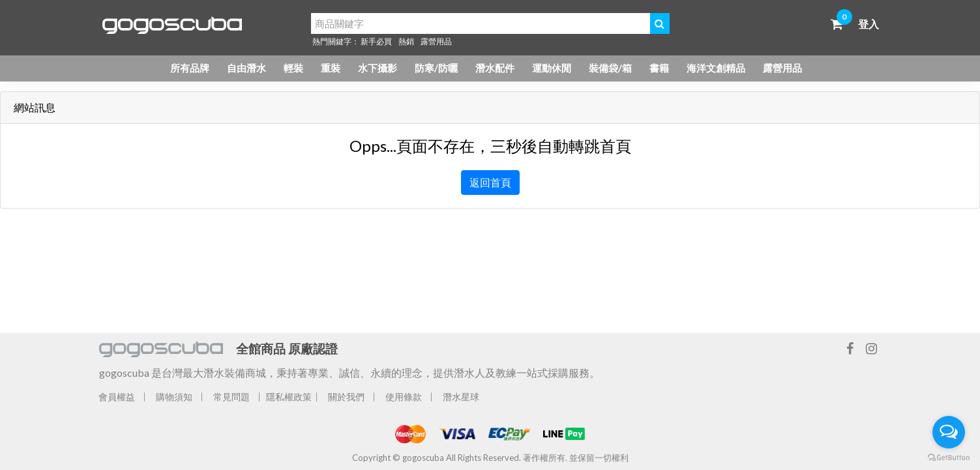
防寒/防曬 (436, 68)
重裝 (331, 68)
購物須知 (174, 397)
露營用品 (436, 41)
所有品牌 (190, 68)
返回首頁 (490, 182)
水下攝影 (378, 68)
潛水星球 (461, 397)
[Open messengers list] (949, 432)
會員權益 (117, 397)
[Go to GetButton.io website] (949, 457)
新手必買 (376, 41)
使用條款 (404, 397)
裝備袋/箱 (610, 68)
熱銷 (406, 41)
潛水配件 (495, 68)
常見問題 (231, 397)
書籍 (659, 68)
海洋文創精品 (716, 68)
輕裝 (293, 68)
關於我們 (346, 397)
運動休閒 (552, 68)
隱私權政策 (289, 397)
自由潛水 (246, 68)
